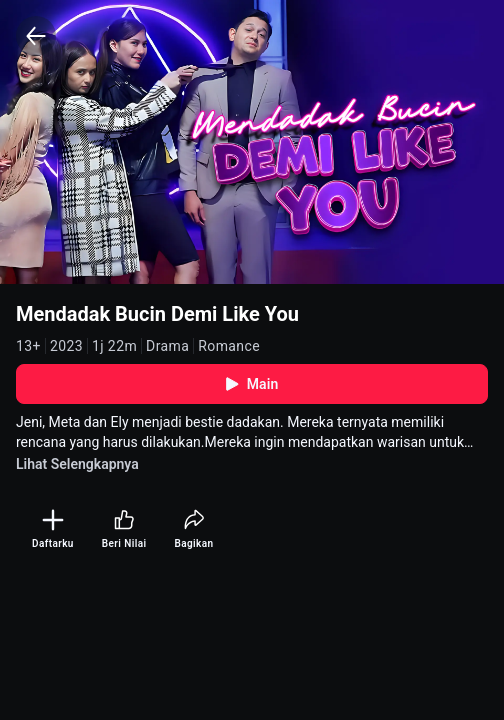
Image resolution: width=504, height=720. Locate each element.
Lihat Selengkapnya (77, 464)
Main (252, 384)
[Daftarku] (53, 529)
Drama (167, 346)
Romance (229, 346)
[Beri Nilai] (124, 529)
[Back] (36, 36)
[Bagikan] (193, 529)
